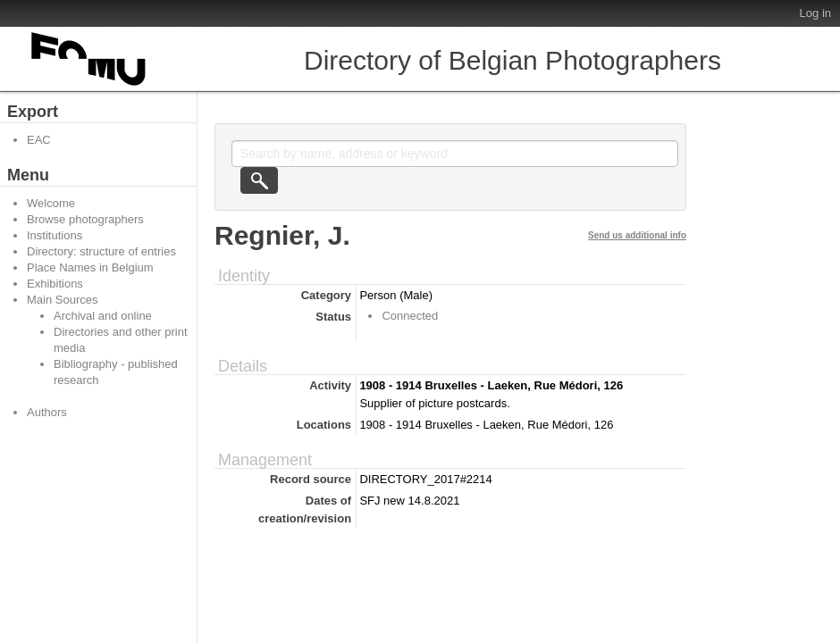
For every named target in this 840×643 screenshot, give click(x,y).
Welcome (51, 203)
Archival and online (103, 316)
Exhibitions (55, 284)
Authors (47, 412)
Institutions (55, 235)
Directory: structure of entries (101, 251)
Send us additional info (637, 235)
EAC (39, 140)
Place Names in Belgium (90, 267)
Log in (815, 13)
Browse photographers (85, 219)
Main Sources (62, 300)
